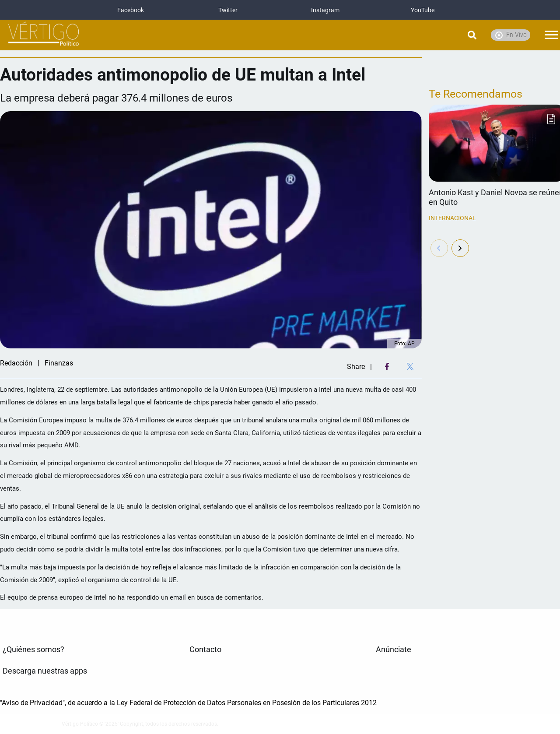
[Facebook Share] (387, 367)
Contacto (205, 650)
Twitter (228, 10)
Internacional (452, 218)
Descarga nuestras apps (45, 671)
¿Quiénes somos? (33, 650)
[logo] (44, 35)
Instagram (325, 10)
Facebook (131, 10)
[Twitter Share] (410, 367)
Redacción (16, 363)
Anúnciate (394, 650)
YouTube (423, 10)
